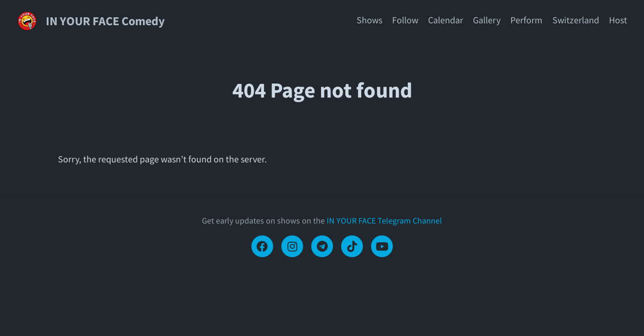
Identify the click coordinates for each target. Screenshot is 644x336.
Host (618, 20)
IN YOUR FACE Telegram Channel (384, 220)
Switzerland (576, 20)
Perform (526, 20)
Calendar (446, 20)
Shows (369, 20)
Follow (405, 20)
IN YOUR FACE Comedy (105, 21)
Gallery (487, 20)
